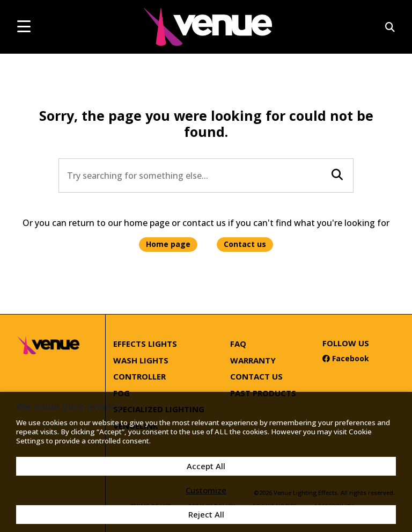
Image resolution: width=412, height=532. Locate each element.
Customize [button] (206, 490)
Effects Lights (145, 344)
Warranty (253, 360)
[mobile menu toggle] (24, 26)
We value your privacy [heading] (69, 406)
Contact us (245, 244)
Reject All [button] (206, 514)
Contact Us (256, 376)
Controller (139, 376)
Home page (168, 244)
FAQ (238, 344)
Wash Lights (141, 360)
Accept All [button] (206, 466)
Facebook (346, 358)
